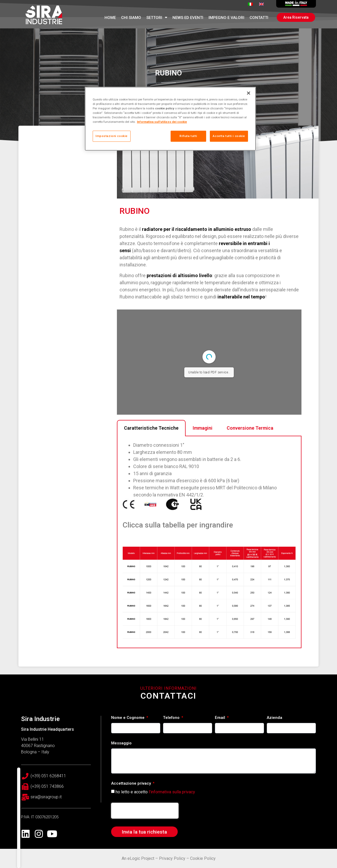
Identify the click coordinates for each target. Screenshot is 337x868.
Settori (157, 17)
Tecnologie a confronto (86, 655)
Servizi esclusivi (77, 665)
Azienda (274, 718)
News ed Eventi (188, 18)
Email (220, 718)
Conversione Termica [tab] (250, 436)
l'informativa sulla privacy (172, 792)
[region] (170, 119)
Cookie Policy (203, 858)
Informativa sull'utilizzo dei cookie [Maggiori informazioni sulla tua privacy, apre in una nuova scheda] (162, 122)
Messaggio (121, 743)
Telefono (172, 718)
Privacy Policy (172, 858)
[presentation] (145, 811)
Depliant (70, 634)
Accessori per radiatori (85, 644)
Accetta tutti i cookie (229, 136)
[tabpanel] (209, 550)
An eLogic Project (138, 858)
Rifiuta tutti (188, 136)
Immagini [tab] (203, 436)
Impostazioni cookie (112, 136)
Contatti (259, 18)
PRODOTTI (73, 623)
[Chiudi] (249, 93)
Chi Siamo (131, 18)
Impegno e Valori (226, 18)
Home (110, 18)
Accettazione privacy (132, 784)
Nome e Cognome (128, 718)
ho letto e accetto (155, 792)
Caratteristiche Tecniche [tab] (151, 436)
